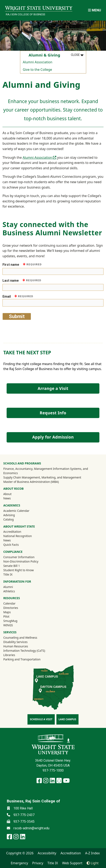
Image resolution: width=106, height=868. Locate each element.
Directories (11, 608)
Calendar (9, 603)
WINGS (8, 625)
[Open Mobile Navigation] (95, 10)
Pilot (6, 616)
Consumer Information (19, 557)
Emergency (19, 863)
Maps (7, 612)
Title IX (8, 574)
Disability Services (15, 642)
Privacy (38, 863)
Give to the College (37, 70)
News (7, 498)
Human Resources (16, 646)
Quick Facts (11, 545)
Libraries (9, 655)
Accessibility (47, 853)
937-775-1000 (53, 770)
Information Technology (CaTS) (24, 651)
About (7, 494)
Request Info (53, 413)
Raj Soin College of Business (25, 14)
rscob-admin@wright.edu (31, 828)
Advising (9, 515)
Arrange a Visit (53, 388)
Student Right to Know (18, 570)
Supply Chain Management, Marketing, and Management (42, 477)
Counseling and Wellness (20, 638)
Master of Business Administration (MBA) (31, 482)
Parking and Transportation (22, 659)
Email (18, 296)
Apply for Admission (53, 437)
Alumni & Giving (45, 55)
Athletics (15, 591)
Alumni (14, 587)
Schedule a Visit (41, 719)
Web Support (72, 863)
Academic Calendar (16, 511)
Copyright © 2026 (20, 853)
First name (22, 264)
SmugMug (16, 621)
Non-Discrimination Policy (21, 561)
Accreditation (12, 532)
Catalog (8, 519)
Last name (22, 280)
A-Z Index (92, 853)
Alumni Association (38, 62)
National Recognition (18, 536)
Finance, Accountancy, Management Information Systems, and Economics (46, 471)
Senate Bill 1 (12, 566)
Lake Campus (67, 719)
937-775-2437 (24, 815)
